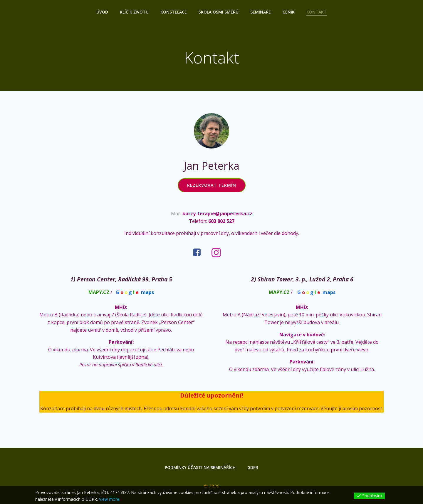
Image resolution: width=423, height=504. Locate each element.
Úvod (102, 12)
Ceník (289, 12)
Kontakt (317, 12)
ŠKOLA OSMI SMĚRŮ (219, 12)
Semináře (261, 12)
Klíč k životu (134, 12)
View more (109, 499)
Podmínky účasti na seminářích (200, 467)
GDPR (253, 467)
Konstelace (174, 12)
